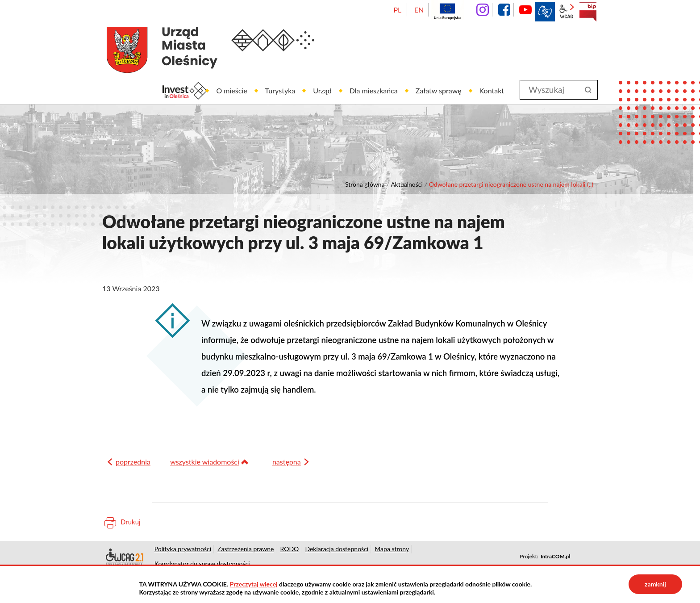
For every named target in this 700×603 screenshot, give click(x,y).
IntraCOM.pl (555, 560)
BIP (588, 12)
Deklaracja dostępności (124, 561)
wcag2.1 (567, 12)
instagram (483, 10)
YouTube (525, 10)
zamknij (655, 584)
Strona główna (365, 184)
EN (419, 10)
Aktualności (407, 184)
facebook (504, 10)
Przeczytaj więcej (254, 584)
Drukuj (131, 526)
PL (397, 10)
